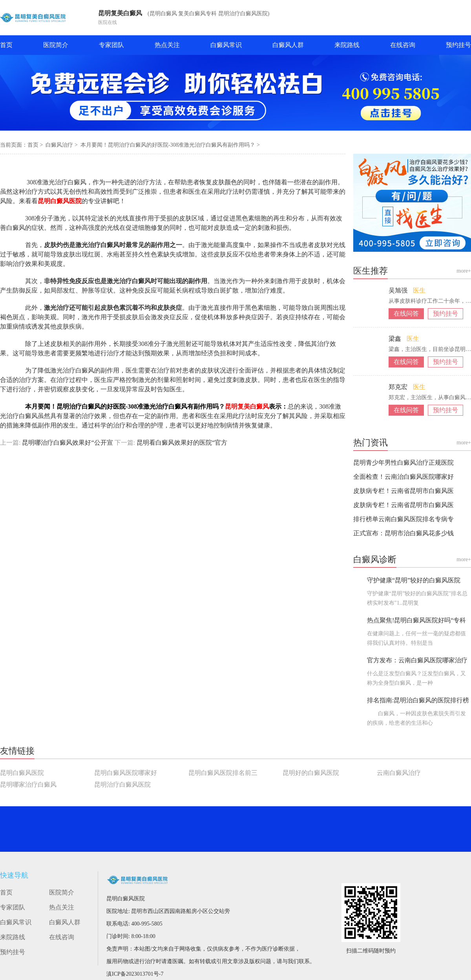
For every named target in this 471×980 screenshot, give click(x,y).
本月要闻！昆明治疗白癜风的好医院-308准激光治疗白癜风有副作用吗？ (169, 145)
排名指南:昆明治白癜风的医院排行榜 (418, 700)
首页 (6, 45)
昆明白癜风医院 (22, 773)
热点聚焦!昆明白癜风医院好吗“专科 (416, 620)
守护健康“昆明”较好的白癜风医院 (414, 580)
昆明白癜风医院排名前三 (223, 773)
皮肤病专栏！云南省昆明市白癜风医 (403, 491)
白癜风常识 (226, 45)
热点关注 (167, 45)
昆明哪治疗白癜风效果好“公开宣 (67, 443)
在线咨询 (403, 45)
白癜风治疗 (60, 145)
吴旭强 (399, 290)
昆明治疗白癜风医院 (122, 785)
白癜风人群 (288, 45)
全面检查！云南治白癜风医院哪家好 (403, 477)
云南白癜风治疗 (399, 773)
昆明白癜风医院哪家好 (126, 773)
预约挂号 (458, 45)
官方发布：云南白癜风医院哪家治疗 (417, 660)
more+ (464, 271)
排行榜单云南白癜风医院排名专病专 (403, 519)
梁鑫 (396, 339)
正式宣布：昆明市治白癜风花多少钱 (403, 533)
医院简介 (56, 45)
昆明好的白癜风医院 (311, 773)
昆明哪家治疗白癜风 (28, 785)
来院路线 (347, 45)
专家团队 (111, 45)
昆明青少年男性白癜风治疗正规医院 (403, 463)
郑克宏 (399, 387)
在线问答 (406, 314)
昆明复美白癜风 (120, 13)
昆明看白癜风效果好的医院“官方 (181, 443)
